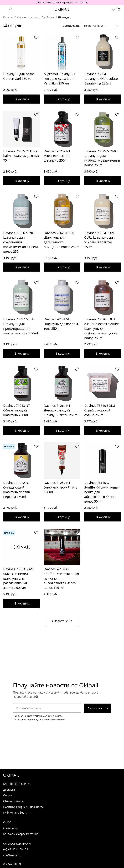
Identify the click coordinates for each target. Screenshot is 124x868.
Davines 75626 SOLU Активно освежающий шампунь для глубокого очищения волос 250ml (102, 328)
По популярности (95, 26)
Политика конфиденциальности (23, 807)
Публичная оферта (15, 813)
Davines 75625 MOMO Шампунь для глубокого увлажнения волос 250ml (102, 158)
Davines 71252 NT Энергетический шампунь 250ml (57, 156)
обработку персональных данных (45, 719)
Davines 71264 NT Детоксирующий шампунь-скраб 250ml (61, 410)
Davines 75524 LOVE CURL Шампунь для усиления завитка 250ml (99, 240)
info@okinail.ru (12, 855)
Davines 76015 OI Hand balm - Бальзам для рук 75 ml (21, 156)
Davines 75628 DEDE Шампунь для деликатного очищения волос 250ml (62, 240)
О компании (11, 828)
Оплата (8, 795)
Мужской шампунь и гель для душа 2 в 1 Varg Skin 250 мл (60, 79)
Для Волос (48, 17)
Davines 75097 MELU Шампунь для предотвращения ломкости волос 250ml (21, 326)
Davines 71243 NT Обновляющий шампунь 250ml (17, 410)
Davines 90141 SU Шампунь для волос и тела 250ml (61, 324)
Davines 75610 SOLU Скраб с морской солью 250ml (100, 410)
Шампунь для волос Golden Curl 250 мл (19, 76)
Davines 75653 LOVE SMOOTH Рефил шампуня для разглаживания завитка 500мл (18, 578)
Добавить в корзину (21, 99)
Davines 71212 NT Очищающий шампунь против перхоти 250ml (17, 490)
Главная (8, 17)
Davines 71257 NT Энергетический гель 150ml (61, 487)
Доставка (9, 790)
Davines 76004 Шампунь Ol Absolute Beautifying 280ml (101, 79)
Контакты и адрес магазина (21, 834)
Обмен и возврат (14, 801)
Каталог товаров (28, 17)
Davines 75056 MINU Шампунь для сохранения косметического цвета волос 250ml (21, 242)
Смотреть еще (62, 621)
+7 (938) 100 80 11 (19, 849)
